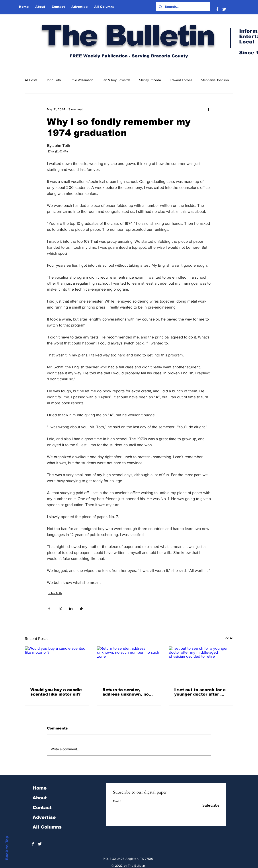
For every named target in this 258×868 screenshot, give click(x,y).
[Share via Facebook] (49, 608)
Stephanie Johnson (215, 80)
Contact (42, 807)
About (40, 798)
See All (228, 638)
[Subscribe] (208, 805)
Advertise (44, 817)
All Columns (47, 827)
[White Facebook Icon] (217, 9)
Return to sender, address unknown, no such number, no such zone (126, 692)
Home (40, 788)
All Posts (31, 80)
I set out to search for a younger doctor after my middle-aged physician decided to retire (200, 692)
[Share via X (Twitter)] (60, 608)
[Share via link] (82, 608)
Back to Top (7, 848)
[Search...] (183, 7)
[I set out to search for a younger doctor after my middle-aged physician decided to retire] (201, 664)
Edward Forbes (181, 80)
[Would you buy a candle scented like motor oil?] (57, 664)
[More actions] (208, 109)
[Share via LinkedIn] (71, 608)
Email (116, 801)
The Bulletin (128, 35)
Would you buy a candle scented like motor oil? (56, 692)
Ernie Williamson (81, 80)
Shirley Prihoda (150, 80)
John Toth (53, 80)
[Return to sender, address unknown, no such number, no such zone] (129, 664)
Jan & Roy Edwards (116, 80)
